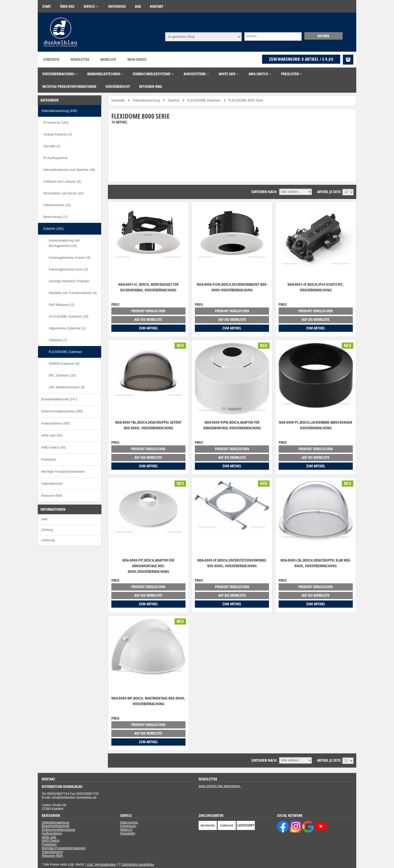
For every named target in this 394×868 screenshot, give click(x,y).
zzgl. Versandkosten (101, 865)
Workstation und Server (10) (63, 193)
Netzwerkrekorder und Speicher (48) (69, 170)
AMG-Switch (51, 841)
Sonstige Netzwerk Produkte (69, 281)
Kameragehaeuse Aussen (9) (69, 258)
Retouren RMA (52, 496)
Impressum (128, 826)
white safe (49, 837)
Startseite (51, 59)
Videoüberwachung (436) (59, 111)
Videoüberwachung (56, 822)
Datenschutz (129, 822)
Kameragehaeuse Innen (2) (68, 269)
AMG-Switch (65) (53, 448)
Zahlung (47, 530)
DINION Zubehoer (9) (64, 364)
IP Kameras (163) (56, 123)
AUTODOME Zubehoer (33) (69, 317)
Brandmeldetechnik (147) (59, 399)
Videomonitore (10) (57, 205)
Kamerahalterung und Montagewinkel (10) (64, 243)
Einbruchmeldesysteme (58, 830)
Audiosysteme (52, 833)
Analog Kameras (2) (58, 134)
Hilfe (44, 519)
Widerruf (126, 830)
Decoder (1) (52, 146)
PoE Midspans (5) (61, 305)
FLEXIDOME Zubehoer (65, 352)
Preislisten (49, 460)
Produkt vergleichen (148, 311)
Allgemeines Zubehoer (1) (67, 328)
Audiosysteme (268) (56, 423)
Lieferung (48, 540)
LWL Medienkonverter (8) (67, 387)
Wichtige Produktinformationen (63, 472)
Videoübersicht (52, 484)
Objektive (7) (58, 340)
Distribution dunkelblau (138, 865)
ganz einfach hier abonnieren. (220, 786)
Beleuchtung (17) (56, 217)
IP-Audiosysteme (56, 158)
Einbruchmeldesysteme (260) (62, 411)
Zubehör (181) (54, 229)
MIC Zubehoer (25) (62, 375)
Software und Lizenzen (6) (62, 182)
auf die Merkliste (148, 319)
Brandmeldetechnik (56, 826)
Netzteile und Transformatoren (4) (73, 293)
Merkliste (108, 59)
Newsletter (80, 59)
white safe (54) (52, 435)
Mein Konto (137, 59)
